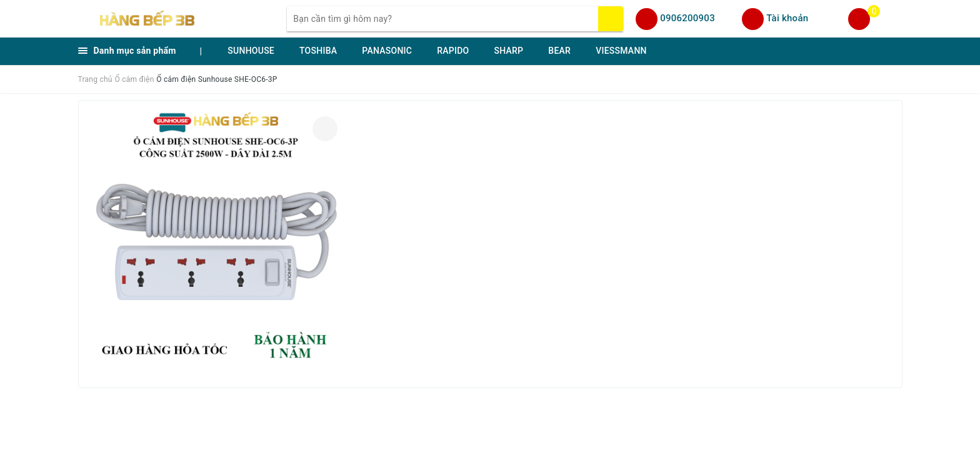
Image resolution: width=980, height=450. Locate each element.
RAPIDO (453, 51)
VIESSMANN (621, 51)
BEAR (559, 51)
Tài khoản (787, 18)
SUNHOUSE (251, 51)
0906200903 (687, 18)
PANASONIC (387, 51)
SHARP (508, 51)
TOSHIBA (318, 51)
